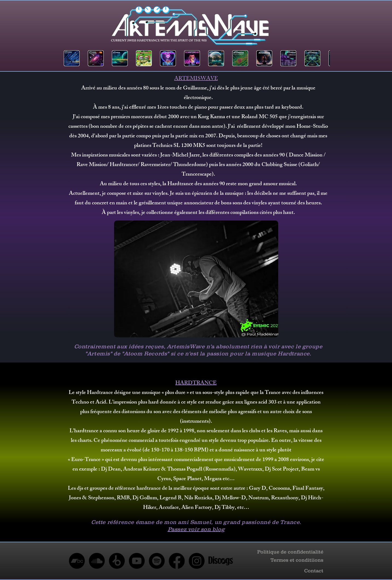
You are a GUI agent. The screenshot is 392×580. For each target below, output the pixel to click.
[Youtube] (137, 561)
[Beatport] (117, 561)
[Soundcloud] (97, 561)
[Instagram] (197, 561)
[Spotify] (157, 561)
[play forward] (323, 58)
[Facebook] (177, 561)
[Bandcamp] (77, 561)
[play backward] (71, 58)
